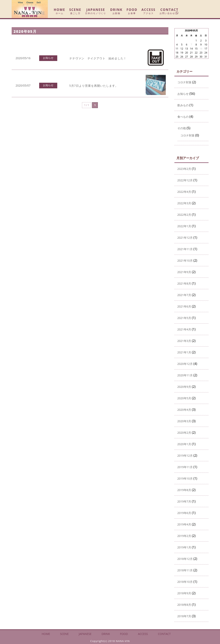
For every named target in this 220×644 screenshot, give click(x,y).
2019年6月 (184, 513)
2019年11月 (185, 467)
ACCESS (148, 11)
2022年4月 (184, 192)
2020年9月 (184, 387)
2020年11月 (185, 375)
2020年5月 (184, 398)
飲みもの (183, 105)
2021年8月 (184, 284)
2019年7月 (184, 502)
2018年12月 (185, 559)
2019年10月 (185, 479)
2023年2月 (184, 169)
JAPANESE (96, 11)
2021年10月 (185, 261)
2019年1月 (184, 547)
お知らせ (48, 58)
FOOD (132, 11)
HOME (60, 11)
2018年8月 (184, 605)
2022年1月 (184, 226)
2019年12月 (185, 456)
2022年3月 (184, 203)
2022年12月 (185, 180)
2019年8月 (184, 490)
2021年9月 (184, 272)
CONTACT (169, 11)
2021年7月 (184, 295)
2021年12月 (185, 238)
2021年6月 (184, 307)
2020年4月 (184, 410)
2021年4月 (184, 329)
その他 (182, 128)
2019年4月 (184, 524)
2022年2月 (184, 215)
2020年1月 (184, 444)
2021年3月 (184, 341)
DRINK (116, 11)
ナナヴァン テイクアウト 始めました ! (97, 58)
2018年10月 (185, 582)
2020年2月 (184, 433)
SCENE (75, 11)
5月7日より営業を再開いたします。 (94, 86)
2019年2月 (184, 536)
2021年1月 (184, 352)
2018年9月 (184, 593)
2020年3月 (184, 421)
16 (201, 49)
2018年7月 (184, 616)
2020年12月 (185, 364)
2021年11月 (185, 249)
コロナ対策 (184, 82)
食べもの (183, 117)
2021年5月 (184, 318)
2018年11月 (185, 570)
